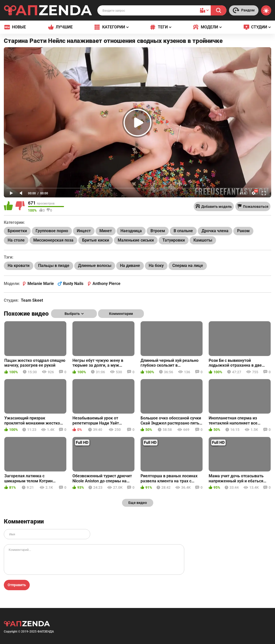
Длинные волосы (95, 266)
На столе (16, 240)
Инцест (84, 231)
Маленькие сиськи (136, 240)
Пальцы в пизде (54, 266)
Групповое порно (52, 231)
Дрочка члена (215, 231)
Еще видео (138, 503)
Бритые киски (96, 240)
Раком (243, 231)
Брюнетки (17, 231)
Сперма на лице (188, 266)
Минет (106, 231)
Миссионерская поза (53, 240)
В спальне (183, 231)
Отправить (17, 585)
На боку (156, 266)
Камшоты (203, 240)
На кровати (19, 266)
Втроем (158, 231)
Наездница (131, 231)
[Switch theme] (266, 10)
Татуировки (174, 240)
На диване (130, 266)
